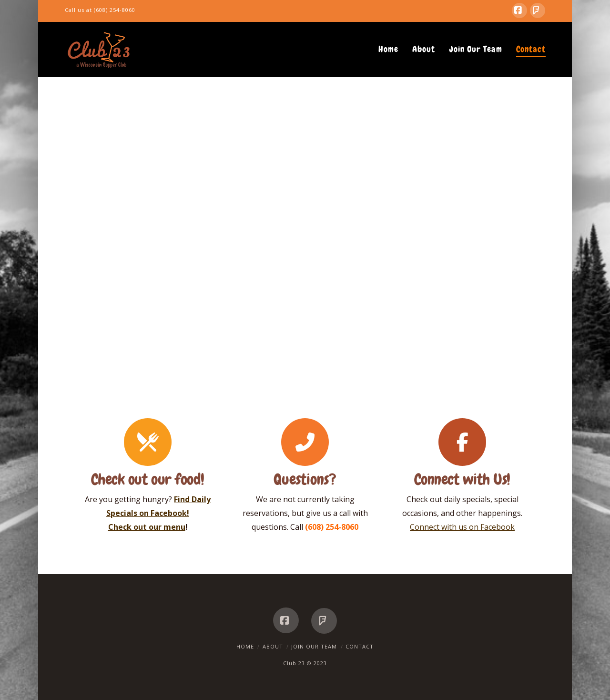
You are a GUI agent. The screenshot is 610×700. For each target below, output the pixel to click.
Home (245, 646)
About (273, 646)
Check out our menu (147, 527)
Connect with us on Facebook (462, 527)
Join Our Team (314, 646)
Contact (360, 646)
